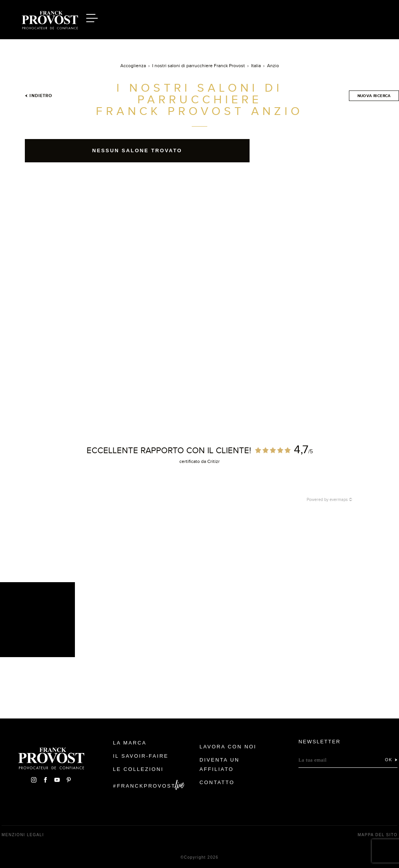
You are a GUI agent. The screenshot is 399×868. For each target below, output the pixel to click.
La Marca (130, 743)
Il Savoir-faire (141, 756)
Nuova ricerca (374, 96)
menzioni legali (23, 835)
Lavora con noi (228, 747)
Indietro (38, 96)
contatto (217, 782)
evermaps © (341, 499)
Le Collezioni (138, 769)
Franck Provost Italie (50, 19)
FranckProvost (147, 786)
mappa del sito (377, 835)
